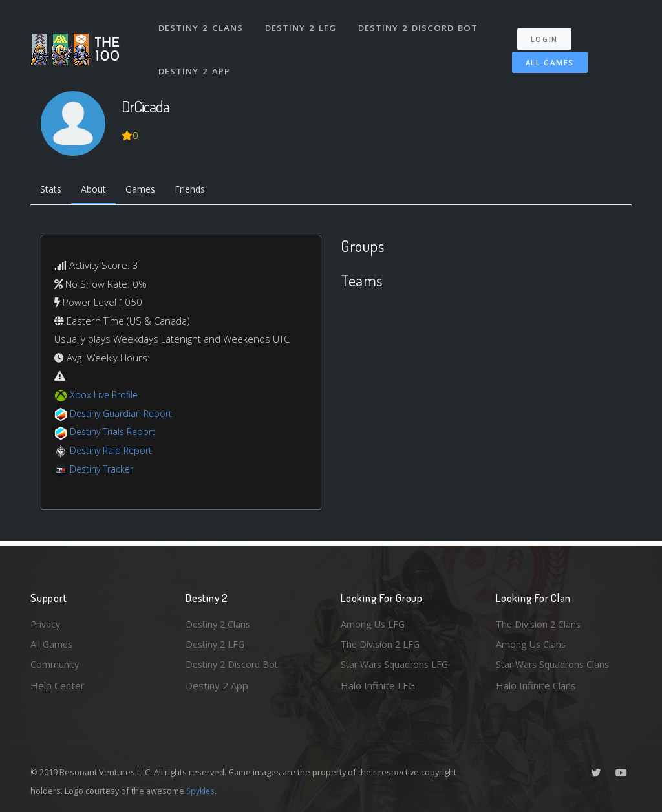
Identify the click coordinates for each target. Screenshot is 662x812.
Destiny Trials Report (115, 433)
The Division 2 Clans (540, 622)
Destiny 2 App (195, 61)
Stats (52, 191)
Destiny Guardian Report (124, 414)
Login (549, 33)
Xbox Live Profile (106, 396)
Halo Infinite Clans (536, 685)
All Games (543, 56)
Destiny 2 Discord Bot (419, 25)
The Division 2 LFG (382, 643)
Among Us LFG (374, 622)
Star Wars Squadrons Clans (556, 664)
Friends (201, 191)
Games (148, 191)
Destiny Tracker (104, 470)
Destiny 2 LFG (302, 25)
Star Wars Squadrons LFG (398, 664)
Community (55, 664)
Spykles (201, 791)
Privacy (47, 622)
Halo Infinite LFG (378, 685)
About (98, 191)
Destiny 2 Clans (201, 25)
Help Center (58, 685)
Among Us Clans (532, 643)
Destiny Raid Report (113, 451)
